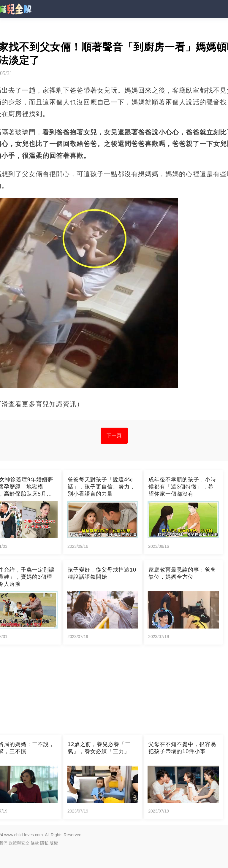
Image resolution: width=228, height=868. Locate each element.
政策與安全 (19, 843)
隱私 (44, 843)
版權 (54, 843)
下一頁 (114, 435)
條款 (35, 843)
